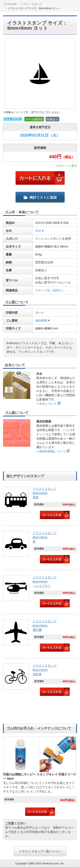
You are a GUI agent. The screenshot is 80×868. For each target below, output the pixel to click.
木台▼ (40, 231)
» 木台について (47, 404)
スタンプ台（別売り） (50, 290)
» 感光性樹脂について (51, 451)
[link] (40, 503)
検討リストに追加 (40, 197)
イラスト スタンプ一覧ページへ (40, 851)
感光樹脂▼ (43, 320)
